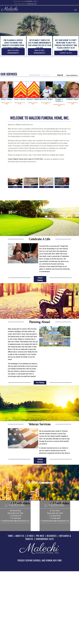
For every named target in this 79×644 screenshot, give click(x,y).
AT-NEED (30, 536)
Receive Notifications (72, 75)
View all (60, 75)
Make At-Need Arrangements (39, 52)
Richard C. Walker (33, 99)
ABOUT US (20, 536)
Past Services (45, 75)
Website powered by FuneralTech (35, 568)
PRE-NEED (40, 536)
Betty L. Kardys (7, 99)
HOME (10, 536)
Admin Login (25, 568)
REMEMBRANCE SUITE (45, 539)
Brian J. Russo (20, 99)
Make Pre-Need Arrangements (13, 52)
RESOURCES (52, 536)
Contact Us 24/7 (66, 53)
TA (44, 568)
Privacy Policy (48, 568)
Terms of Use (54, 568)
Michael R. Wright (46, 99)
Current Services (34, 75)
